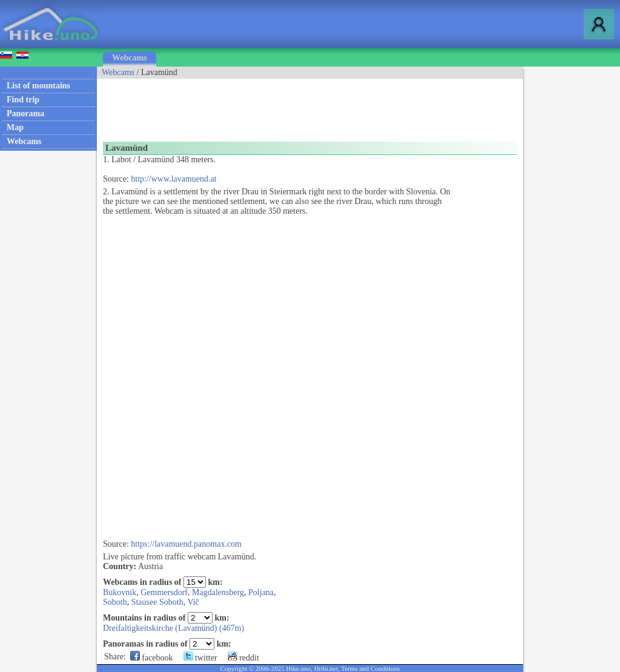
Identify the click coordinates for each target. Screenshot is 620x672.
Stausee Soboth (157, 602)
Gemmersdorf (164, 592)
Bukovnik (120, 592)
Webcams (130, 58)
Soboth (115, 602)
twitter (200, 658)
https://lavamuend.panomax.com (186, 544)
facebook (152, 658)
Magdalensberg (218, 592)
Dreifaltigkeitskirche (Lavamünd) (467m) (173, 628)
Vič (193, 602)
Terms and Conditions (370, 668)
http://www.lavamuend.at (173, 179)
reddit (243, 658)
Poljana (261, 592)
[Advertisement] (317, 106)
